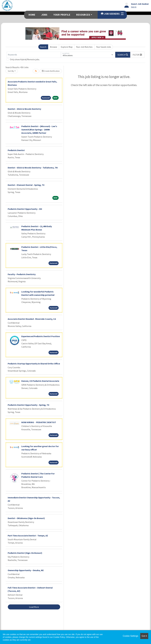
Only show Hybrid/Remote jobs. (25, 59)
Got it (144, 636)
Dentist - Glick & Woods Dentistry (24, 109)
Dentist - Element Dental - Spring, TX (26, 185)
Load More (34, 607)
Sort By (11, 71)
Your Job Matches (84, 47)
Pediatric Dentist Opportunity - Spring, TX (28, 405)
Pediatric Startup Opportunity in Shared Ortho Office (34, 364)
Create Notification (51, 71)
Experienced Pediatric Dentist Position (41, 336)
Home (32, 15)
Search (43, 47)
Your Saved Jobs (104, 47)
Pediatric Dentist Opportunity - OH (25, 209)
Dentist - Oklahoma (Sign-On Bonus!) (26, 518)
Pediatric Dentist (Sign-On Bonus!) (25, 553)
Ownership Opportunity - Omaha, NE (26, 570)
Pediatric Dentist (16, 150)
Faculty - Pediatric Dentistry (22, 274)
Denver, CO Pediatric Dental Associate (40, 381)
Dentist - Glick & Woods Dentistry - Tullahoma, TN (33, 168)
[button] (137, 55)
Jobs (44, 15)
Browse (54, 47)
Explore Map (67, 47)
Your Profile (62, 15)
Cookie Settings (130, 636)
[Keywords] (34, 55)
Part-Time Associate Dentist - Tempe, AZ (28, 536)
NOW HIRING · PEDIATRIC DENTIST (39, 422)
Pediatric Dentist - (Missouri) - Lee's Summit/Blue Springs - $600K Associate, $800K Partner (39, 130)
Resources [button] (83, 15)
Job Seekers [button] (112, 14)
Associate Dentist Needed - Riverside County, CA (32, 319)
